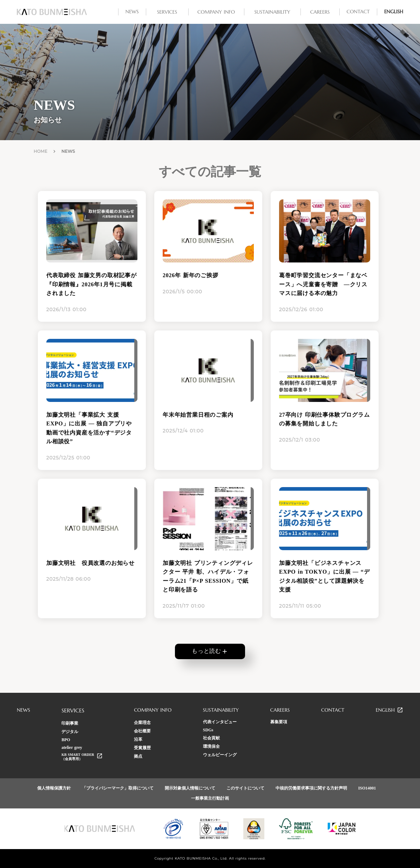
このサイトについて (245, 788)
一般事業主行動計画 (210, 798)
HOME (40, 151)
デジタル (70, 732)
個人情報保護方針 (54, 788)
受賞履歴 (142, 748)
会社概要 (142, 731)
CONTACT (333, 710)
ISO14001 (367, 788)
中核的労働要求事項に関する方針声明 (311, 788)
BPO (66, 740)
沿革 (138, 739)
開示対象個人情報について (190, 788)
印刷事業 (70, 723)
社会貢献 (211, 738)
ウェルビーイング (220, 755)
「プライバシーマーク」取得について (118, 788)
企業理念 (142, 723)
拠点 (138, 756)
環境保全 (211, 746)
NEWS (23, 710)
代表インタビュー (220, 722)
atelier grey (72, 747)
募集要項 (279, 722)
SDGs (208, 730)
